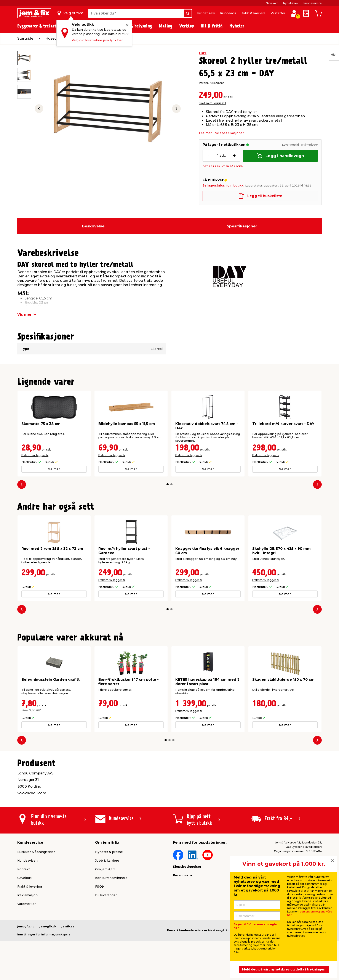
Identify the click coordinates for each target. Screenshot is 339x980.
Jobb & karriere (253, 13)
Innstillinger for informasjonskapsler (45, 934)
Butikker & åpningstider (36, 852)
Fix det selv (206, 13)
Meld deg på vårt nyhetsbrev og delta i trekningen (284, 969)
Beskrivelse (93, 226)
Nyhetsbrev (291, 3)
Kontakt (24, 869)
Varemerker (26, 904)
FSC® (99, 887)
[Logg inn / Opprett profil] (294, 13)
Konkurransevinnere (111, 878)
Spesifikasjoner (242, 226)
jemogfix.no (26, 926)
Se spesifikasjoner (229, 133)
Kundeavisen (27, 861)
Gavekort (272, 3)
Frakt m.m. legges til (212, 103)
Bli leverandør (106, 895)
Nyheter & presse (109, 852)
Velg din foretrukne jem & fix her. (98, 40)
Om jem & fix (105, 869)
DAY (203, 53)
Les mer (205, 133)
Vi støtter (278, 13)
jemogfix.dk (48, 926)
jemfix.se (68, 926)
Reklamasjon (27, 895)
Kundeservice (313, 3)
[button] (168, 484)
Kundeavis (228, 13)
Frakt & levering (30, 887)
